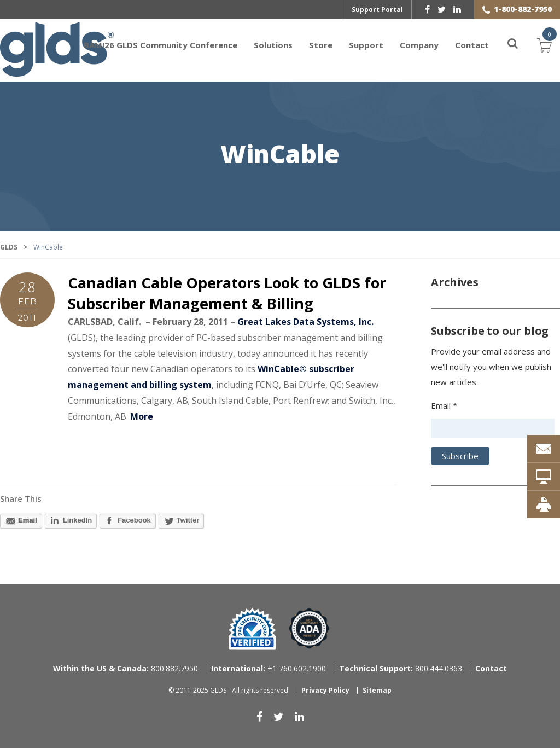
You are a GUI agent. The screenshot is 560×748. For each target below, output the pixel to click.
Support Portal (377, 10)
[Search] (506, 45)
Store (321, 45)
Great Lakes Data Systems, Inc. (305, 322)
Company (419, 45)
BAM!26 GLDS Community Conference (161, 45)
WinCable (280, 155)
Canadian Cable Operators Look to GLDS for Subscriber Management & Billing (227, 293)
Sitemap (377, 690)
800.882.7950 (126, 668)
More (142, 416)
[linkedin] (457, 9)
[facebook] (427, 9)
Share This (21, 498)
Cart (545, 44)
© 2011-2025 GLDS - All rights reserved (228, 690)
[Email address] (492, 428)
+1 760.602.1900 (269, 668)
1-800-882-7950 (523, 9)
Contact (472, 45)
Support (366, 45)
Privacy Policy (325, 690)
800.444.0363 (401, 668)
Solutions (273, 45)
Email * (444, 405)
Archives (454, 282)
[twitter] (442, 9)
